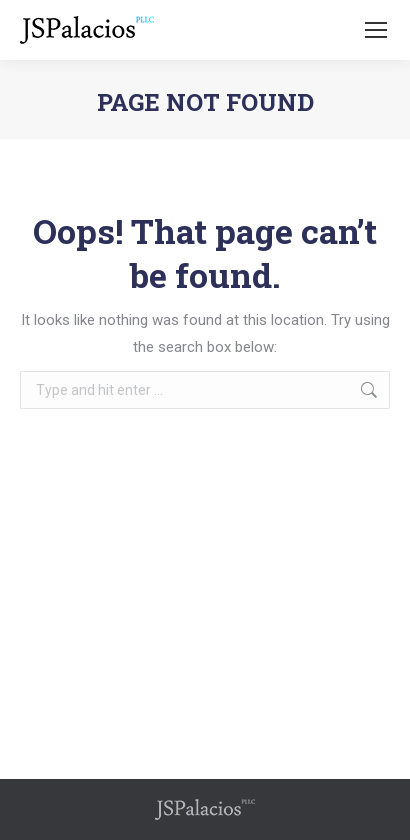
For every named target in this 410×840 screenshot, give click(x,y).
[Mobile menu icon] (376, 30)
